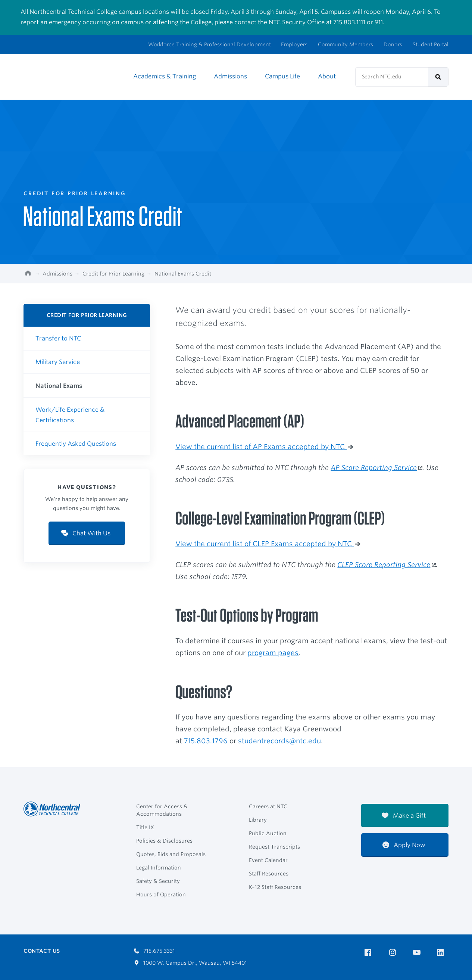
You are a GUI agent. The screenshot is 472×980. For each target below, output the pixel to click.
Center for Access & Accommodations (162, 810)
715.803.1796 (206, 741)
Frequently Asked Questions (76, 444)
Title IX (145, 827)
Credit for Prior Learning (113, 274)
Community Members (346, 44)
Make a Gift (404, 816)
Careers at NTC (268, 806)
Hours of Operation (161, 895)
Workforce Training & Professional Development (210, 44)
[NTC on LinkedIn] (443, 953)
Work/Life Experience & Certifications (70, 415)
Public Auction (268, 833)
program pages (273, 653)
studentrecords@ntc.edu (279, 741)
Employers (294, 44)
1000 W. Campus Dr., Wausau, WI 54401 (190, 963)
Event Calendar (268, 860)
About (327, 76)
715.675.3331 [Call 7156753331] (154, 951)
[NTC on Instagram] (394, 953)
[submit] (438, 77)
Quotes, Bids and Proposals (171, 854)
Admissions (230, 76)
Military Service (58, 362)
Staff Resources (269, 874)
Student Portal (431, 44)
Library (258, 820)
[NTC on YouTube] (418, 953)
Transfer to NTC (58, 338)
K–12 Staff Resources (275, 887)
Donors (393, 44)
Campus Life (282, 76)
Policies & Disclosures (164, 841)
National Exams (59, 386)
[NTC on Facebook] (369, 953)
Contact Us (42, 951)
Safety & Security (158, 881)
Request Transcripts (274, 847)
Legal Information (159, 868)
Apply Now (404, 845)
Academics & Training (165, 76)
